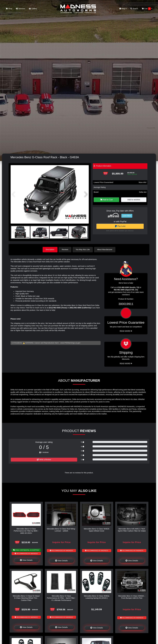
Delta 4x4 (143, 192)
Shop (9, 9)
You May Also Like (83, 250)
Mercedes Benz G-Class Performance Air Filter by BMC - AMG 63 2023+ (26, 531)
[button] (86, 194)
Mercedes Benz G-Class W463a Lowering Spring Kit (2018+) (97, 597)
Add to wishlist (134, 200)
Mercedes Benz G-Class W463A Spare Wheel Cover (97, 530)
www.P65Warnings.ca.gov (70, 343)
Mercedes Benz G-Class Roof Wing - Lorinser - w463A (61, 530)
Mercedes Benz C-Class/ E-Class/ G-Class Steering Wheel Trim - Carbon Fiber (26, 598)
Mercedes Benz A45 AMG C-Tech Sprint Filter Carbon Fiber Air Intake (132, 530)
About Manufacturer (105, 250)
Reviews (65, 250)
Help (123, 9)
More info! (143, 182)
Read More (126, 331)
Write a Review (44, 460)
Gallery (33, 9)
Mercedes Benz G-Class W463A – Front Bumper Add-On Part (132, 597)
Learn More (127, 216)
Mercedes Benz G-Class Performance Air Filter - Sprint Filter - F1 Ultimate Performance (61, 598)
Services (21, 9)
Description (50, 250)
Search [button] (134, 9)
